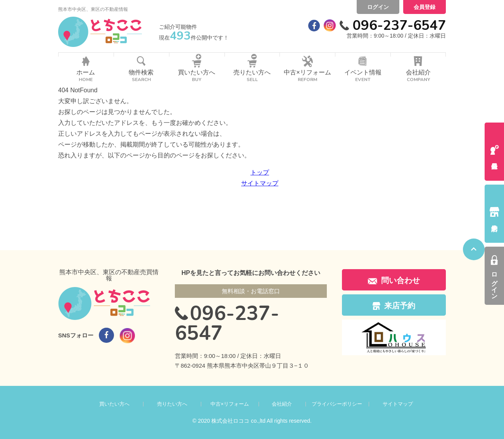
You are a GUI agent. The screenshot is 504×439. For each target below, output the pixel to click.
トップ (260, 172)
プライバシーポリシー (337, 404)
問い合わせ (394, 280)
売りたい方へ (172, 404)
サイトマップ (260, 183)
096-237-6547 (399, 25)
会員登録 (425, 7)
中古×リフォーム (230, 404)
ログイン (378, 7)
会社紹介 (282, 404)
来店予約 (394, 306)
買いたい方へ (114, 404)
